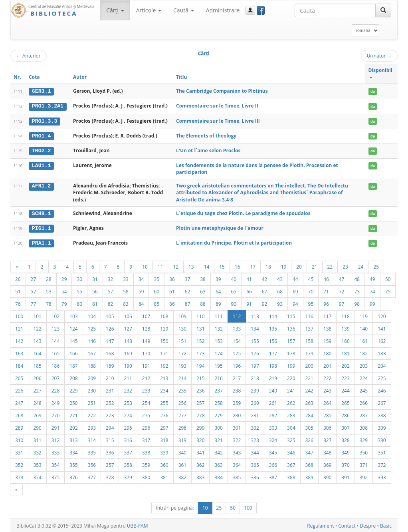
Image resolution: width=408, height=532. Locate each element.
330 (382, 439)
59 (141, 290)
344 (255, 451)
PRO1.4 (41, 135)
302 (255, 426)
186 (55, 365)
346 (291, 451)
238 (237, 389)
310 (19, 439)
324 (273, 439)
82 (111, 303)
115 (291, 315)
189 (110, 365)
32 (111, 278)
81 (95, 303)
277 (182, 414)
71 (326, 290)
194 (200, 365)
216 (218, 377)
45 (311, 278)
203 (364, 365)
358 (128, 464)
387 (273, 476)
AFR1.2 (41, 185)
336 (110, 451)
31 (95, 278)
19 (284, 265)
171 (164, 352)
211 (128, 377)
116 (309, 315)
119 (364, 315)
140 (364, 327)
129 (164, 327)
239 (255, 389)
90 (234, 303)
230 (92, 389)
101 (37, 315)
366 (273, 464)
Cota (34, 77)
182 (364, 352)
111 (218, 315)
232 (128, 389)
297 (164, 426)
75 (388, 290)
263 (309, 402)
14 (207, 265)
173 (200, 352)
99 (372, 303)
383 (200, 476)
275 (146, 414)
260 (255, 402)
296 (146, 426)
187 (73, 365)
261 (273, 402)
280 (237, 414)
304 (291, 426)
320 (200, 439)
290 (37, 426)
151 (182, 340)
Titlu (181, 77)
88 (203, 303)
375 (55, 476)
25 (376, 265)
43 (280, 278)
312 (55, 439)
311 (37, 439)
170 (146, 352)
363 (218, 464)
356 (92, 464)
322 (237, 439)
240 (273, 389)
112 (237, 315)
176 (255, 352)
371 (364, 464)
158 (309, 340)
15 (222, 265)
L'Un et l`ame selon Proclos (208, 150)
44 (295, 278)
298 (182, 426)
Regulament (320, 525)
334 (73, 451)
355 (73, 464)
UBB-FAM (138, 525)
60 (156, 290)
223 (345, 377)
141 (382, 327)
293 (92, 426)
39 (218, 278)
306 (327, 426)
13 (191, 265)
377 (92, 476)
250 (73, 402)
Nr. (17, 77)
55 (79, 290)
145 (73, 340)
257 (200, 402)
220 (291, 377)
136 (291, 327)
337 (128, 451)
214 (182, 377)
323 (255, 439)
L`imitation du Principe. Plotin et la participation (234, 242)
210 (110, 377)
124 (73, 327)
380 (146, 476)
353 (37, 464)
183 (382, 352)
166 (73, 352)
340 (182, 451)
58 (126, 290)
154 (237, 340)
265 (345, 402)
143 (37, 340)
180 (327, 352)
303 (273, 426)
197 (255, 365)
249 (55, 402)
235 (182, 389)
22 (330, 265)
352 (19, 464)
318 (164, 439)
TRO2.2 (41, 150)
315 (110, 439)
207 (55, 377)
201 (327, 365)
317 (146, 439)
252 (110, 402)
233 (146, 389)
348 (327, 451)
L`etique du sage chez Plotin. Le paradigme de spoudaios (243, 212)
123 (55, 327)
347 (309, 451)
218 (255, 377)
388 (291, 476)
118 (345, 315)
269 (37, 414)
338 (146, 451)
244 (345, 389)
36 (172, 278)
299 (200, 426)
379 (128, 476)
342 (218, 451)
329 (364, 439)
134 (255, 327)
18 (268, 265)
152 (200, 340)
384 (218, 476)
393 (382, 476)
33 (126, 278)
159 (327, 340)
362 (200, 464)
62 (188, 290)
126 (110, 327)
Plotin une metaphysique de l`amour (220, 227)
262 (291, 402)
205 (19, 377)
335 (92, 451)
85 (156, 303)
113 (255, 315)
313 (73, 439)
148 (128, 340)
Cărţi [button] (115, 10)
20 (299, 265)
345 (273, 451)
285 (327, 414)
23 (345, 265)
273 (110, 414)
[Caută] (383, 10)
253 (128, 402)
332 (37, 451)
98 (357, 303)
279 (218, 414)
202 (345, 365)
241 (291, 389)
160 (345, 340)
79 (64, 303)
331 (19, 451)
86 (172, 303)
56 (95, 290)
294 (110, 426)
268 (19, 414)
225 (382, 377)
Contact (347, 525)
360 (164, 464)
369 (327, 464)
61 (172, 290)
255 (164, 402)
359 (146, 464)
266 (364, 402)
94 (295, 303)
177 (273, 352)
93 (280, 303)
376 (73, 476)
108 (164, 315)
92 (265, 303)
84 (141, 303)
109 (182, 315)
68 (280, 290)
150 (164, 340)
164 (37, 352)
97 (342, 303)
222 (327, 377)
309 (382, 426)
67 (265, 290)
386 (255, 476)
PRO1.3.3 (45, 121)
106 (128, 315)
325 (291, 439)
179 (309, 352)
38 (203, 278)
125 (92, 327)
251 (92, 402)
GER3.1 (41, 91)
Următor (379, 56)
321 (218, 439)
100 (19, 315)
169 (128, 352)
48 (357, 278)
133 (237, 327)
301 (237, 426)
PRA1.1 (41, 242)
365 (255, 464)
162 (382, 340)
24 (361, 265)
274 (128, 414)
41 (249, 278)
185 (37, 365)
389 (309, 476)
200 (309, 365)
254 (146, 402)
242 (309, 389)
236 (200, 389)
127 (128, 327)
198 (273, 365)
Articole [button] (149, 10)
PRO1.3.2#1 (48, 106)
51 (18, 290)
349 (345, 451)
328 (345, 439)
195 (218, 365)
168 (110, 352)
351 (382, 451)
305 (309, 426)
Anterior (29, 56)
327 (327, 439)
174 (218, 352)
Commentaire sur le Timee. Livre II (217, 106)
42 (265, 278)
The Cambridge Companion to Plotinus (222, 91)
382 (182, 476)
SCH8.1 (41, 213)
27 (34, 278)
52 (34, 290)
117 (327, 315)
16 (238, 265)
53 (49, 290)
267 (382, 402)
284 (309, 414)
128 (146, 327)
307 (345, 426)
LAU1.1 (41, 165)
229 (73, 389)
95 (311, 303)
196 (237, 365)
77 (34, 303)
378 (110, 476)
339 (164, 451)
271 (73, 414)
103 (73, 315)
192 (164, 365)
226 (19, 389)
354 (55, 464)
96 (326, 303)
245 (364, 389)
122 (37, 327)
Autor (80, 77)
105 (110, 315)
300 (218, 426)
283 (291, 414)
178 (291, 352)
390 (327, 476)
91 (249, 303)
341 (200, 451)
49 (372, 278)
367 (291, 464)
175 (237, 352)
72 (342, 290)
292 (73, 426)
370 (345, 464)
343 (237, 451)
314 (92, 439)
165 (55, 352)
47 (342, 278)
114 (273, 315)
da (373, 91)
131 (200, 327)
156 (273, 340)
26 (18, 278)
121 (19, 327)
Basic (386, 525)
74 (372, 290)
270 (55, 414)
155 (255, 340)
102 (55, 315)
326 (309, 439)
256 (182, 402)
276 (164, 414)
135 (273, 327)
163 (19, 352)
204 (382, 365)
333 (55, 451)
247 (19, 402)
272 (92, 414)
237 (218, 389)
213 (164, 377)
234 (164, 389)
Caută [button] (184, 10)
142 (19, 340)
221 (309, 377)
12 (176, 265)
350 (364, 451)
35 (156, 278)
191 (146, 365)
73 (357, 290)
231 (110, 389)
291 (55, 426)
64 (218, 290)
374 (37, 476)
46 (326, 278)
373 (19, 476)
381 (164, 476)
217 (237, 377)
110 (200, 315)
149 (146, 340)
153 (218, 340)
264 (327, 402)
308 (364, 426)
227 (37, 389)
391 (345, 476)
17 (253, 265)
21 (315, 265)
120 (382, 315)
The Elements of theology (206, 135)
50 (388, 278)
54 (64, 290)
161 (364, 340)
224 (364, 377)
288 (382, 414)
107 (146, 315)
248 (37, 402)
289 (19, 426)
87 (188, 303)
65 (234, 290)
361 (182, 464)
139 (345, 327)
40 (234, 278)
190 (128, 365)
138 (327, 327)
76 (18, 303)
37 (188, 278)
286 (345, 414)
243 (327, 389)
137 (309, 327)
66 (249, 290)
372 (382, 464)
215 (200, 377)
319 (182, 439)
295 (128, 426)
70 (311, 290)
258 (218, 402)
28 (49, 278)
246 (382, 389)
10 (145, 265)
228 (55, 389)
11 (160, 265)
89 (218, 303)
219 (273, 377)
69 (295, 290)
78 (49, 303)
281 (255, 414)
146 (92, 340)
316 (128, 439)
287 (364, 414)
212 (146, 377)
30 (79, 278)
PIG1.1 (41, 227)
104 (92, 315)
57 (111, 290)
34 (141, 278)
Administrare (223, 10)
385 (237, 476)
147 (110, 340)
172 (182, 352)
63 (203, 290)
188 (92, 365)
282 (273, 414)
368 (309, 464)
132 (218, 327)
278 (200, 414)
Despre (368, 525)
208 (73, 377)
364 (237, 464)
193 (182, 365)
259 (237, 402)
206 (37, 377)
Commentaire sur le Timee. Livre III (218, 121)
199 (291, 365)
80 (79, 303)
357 (110, 464)
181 (345, 352)
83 (126, 303)
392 (364, 476)
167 (92, 352)
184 (19, 365)
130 (182, 327)
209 (92, 377)
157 (291, 340)
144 (55, 340)
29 (64, 278)
